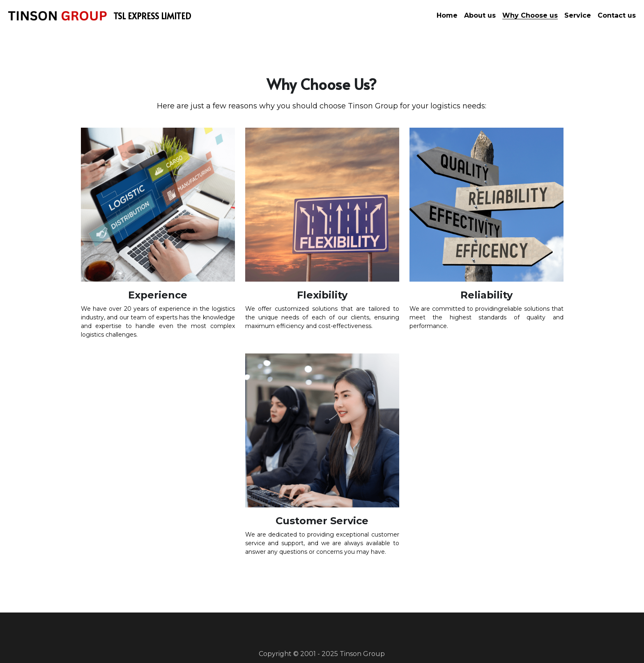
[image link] (57, 15)
